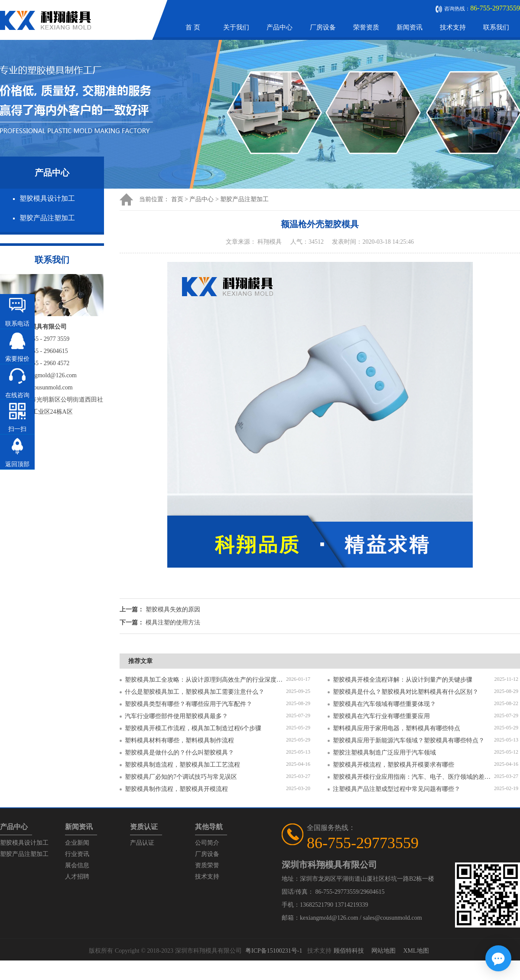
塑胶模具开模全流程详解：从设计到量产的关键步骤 (403, 680)
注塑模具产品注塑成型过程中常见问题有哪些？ (396, 789)
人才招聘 (77, 877)
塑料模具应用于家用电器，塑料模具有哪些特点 (396, 728)
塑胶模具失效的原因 (173, 609)
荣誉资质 (366, 27)
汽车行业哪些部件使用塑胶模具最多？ (176, 716)
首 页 (193, 27)
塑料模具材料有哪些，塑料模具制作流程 (179, 740)
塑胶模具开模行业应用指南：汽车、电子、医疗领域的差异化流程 (413, 777)
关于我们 (236, 27)
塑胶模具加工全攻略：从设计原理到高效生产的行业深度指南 (205, 680)
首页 (177, 199)
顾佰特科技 (349, 951)
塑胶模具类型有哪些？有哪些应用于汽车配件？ (188, 704)
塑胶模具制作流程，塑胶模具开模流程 (176, 789)
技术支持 (453, 27)
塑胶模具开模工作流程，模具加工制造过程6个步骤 (193, 728)
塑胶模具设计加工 (47, 198)
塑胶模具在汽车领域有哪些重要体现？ (384, 704)
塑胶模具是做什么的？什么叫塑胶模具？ (179, 753)
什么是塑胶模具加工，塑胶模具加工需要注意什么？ (195, 692)
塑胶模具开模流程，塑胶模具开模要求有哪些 (393, 765)
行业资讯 (77, 854)
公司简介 (207, 843)
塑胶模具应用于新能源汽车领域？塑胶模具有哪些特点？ (409, 740)
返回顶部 (17, 464)
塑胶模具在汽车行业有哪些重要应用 (381, 716)
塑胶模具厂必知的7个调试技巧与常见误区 (181, 777)
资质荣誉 (207, 865)
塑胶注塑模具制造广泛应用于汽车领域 (384, 753)
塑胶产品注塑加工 (47, 218)
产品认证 (142, 843)
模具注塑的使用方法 (173, 622)
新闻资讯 (409, 27)
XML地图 (416, 951)
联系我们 (496, 27)
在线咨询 (17, 395)
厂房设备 (323, 27)
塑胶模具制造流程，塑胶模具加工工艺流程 (182, 765)
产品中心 (279, 27)
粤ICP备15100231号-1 (274, 951)
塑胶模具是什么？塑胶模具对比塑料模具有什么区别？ (406, 692)
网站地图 (383, 951)
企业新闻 (77, 843)
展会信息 (77, 865)
